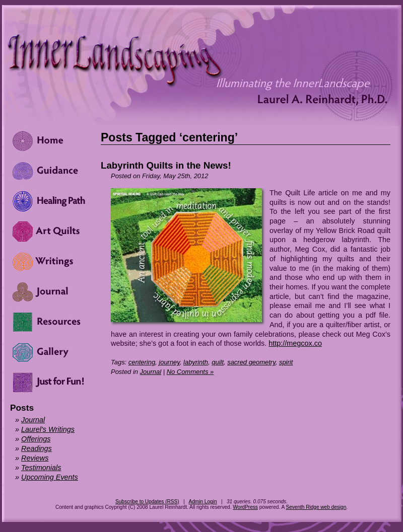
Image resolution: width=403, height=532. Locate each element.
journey (169, 362)
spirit (286, 362)
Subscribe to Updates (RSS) (147, 502)
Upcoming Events (50, 477)
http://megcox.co (295, 343)
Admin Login (203, 502)
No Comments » (190, 372)
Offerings (36, 439)
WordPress (245, 507)
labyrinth (196, 362)
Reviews (35, 458)
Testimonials (41, 468)
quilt (218, 362)
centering (142, 362)
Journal (151, 372)
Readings (37, 448)
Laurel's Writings (48, 429)
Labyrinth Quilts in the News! (166, 165)
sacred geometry (251, 362)
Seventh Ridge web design (316, 507)
